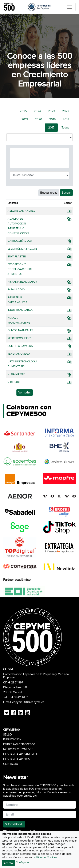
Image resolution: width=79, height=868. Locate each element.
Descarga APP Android (21, 754)
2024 (37, 111)
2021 (25, 119)
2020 (39, 119)
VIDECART (14, 382)
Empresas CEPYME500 (19, 745)
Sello (7, 735)
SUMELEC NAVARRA (20, 346)
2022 (66, 111)
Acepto (8, 863)
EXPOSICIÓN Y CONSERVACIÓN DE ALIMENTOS (20, 269)
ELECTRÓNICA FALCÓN (22, 249)
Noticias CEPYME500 (18, 749)
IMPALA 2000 (16, 290)
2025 (23, 111)
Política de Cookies (45, 857)
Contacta (11, 764)
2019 (52, 119)
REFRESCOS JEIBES (20, 338)
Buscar (66, 193)
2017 (51, 128)
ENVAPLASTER (17, 257)
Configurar (22, 862)
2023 (52, 111)
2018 (66, 119)
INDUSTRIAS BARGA (20, 310)
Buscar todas (49, 193)
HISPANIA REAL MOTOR (22, 282)
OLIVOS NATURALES (20, 330)
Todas (65, 128)
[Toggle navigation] (70, 7)
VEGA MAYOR (16, 374)
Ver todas (25, 393)
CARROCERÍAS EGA (20, 241)
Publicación (12, 740)
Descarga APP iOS (17, 759)
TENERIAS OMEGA (19, 354)
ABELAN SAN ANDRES (21, 211)
